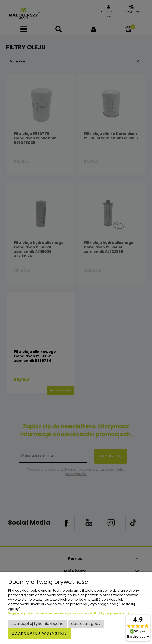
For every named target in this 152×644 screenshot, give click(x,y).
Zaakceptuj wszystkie (40, 633)
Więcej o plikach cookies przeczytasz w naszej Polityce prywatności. (71, 613)
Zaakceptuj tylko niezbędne (38, 624)
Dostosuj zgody (86, 624)
